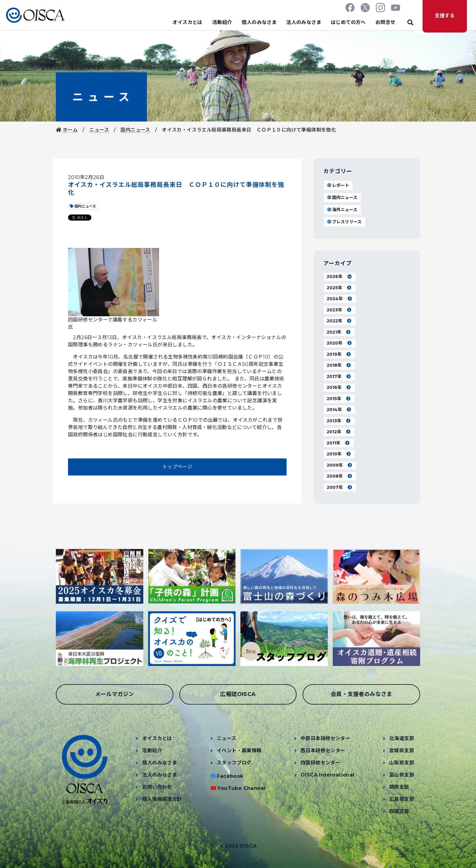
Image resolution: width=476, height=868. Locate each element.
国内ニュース (135, 130)
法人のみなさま (304, 22)
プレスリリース (344, 222)
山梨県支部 (402, 763)
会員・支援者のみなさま (361, 694)
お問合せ (386, 22)
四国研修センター (320, 763)
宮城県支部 (402, 751)
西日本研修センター (323, 751)
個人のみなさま (259, 22)
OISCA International (328, 775)
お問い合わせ (157, 787)
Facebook (230, 776)
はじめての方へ (348, 22)
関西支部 (399, 787)
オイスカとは (187, 22)
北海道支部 (402, 738)
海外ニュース (342, 210)
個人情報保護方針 (162, 799)
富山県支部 (402, 775)
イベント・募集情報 (239, 751)
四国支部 (399, 811)
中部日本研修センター (325, 738)
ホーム (67, 130)
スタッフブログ (234, 763)
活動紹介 (222, 22)
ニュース (101, 97)
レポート (338, 185)
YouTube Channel (241, 788)
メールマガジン (115, 694)
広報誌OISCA (238, 694)
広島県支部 (402, 799)
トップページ (177, 467)
